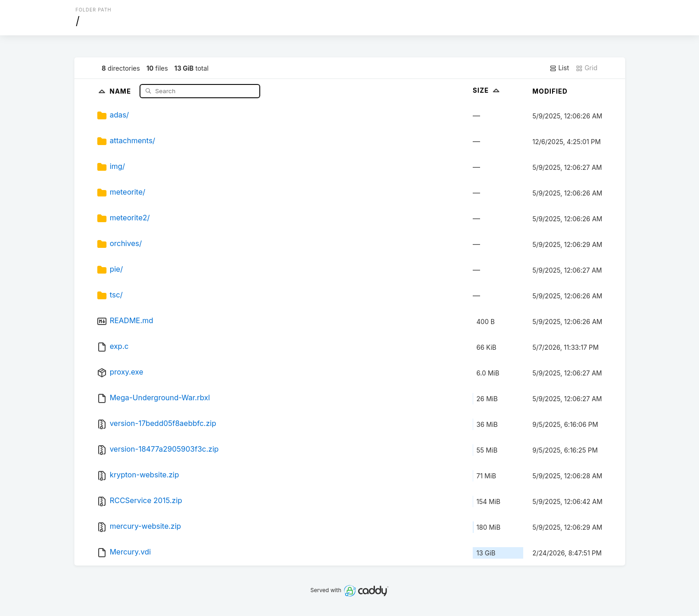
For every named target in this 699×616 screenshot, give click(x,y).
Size (487, 90)
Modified (550, 91)
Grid (587, 68)
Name (121, 91)
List (559, 68)
